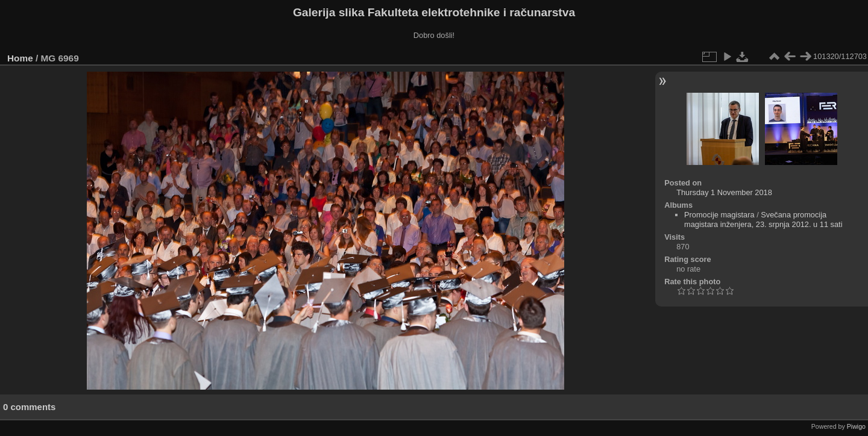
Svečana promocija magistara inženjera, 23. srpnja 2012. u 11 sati (763, 220)
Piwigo (856, 426)
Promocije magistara (719, 215)
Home (20, 58)
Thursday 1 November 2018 (724, 192)
